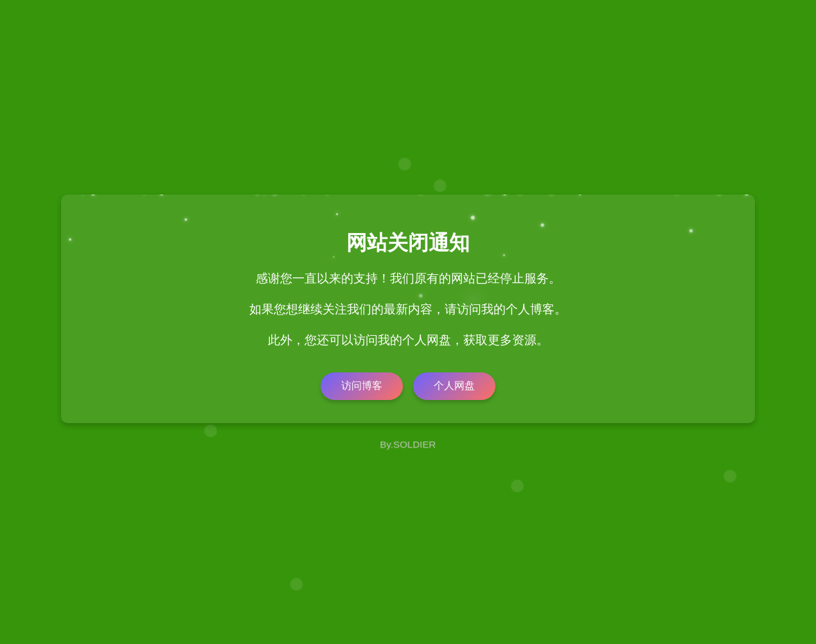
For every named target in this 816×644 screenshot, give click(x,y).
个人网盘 (454, 386)
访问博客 (362, 386)
